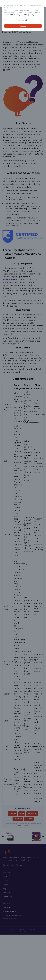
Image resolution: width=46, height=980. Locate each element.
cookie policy (15, 15)
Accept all (23, 26)
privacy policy (29, 15)
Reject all (23, 20)
